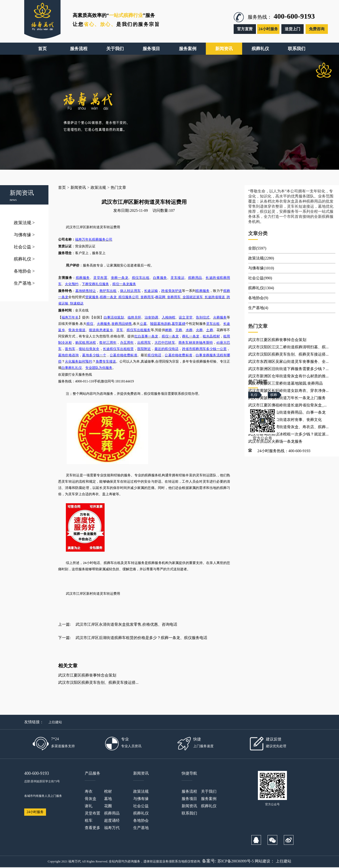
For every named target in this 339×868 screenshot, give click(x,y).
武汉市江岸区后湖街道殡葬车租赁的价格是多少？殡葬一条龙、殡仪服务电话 (141, 638)
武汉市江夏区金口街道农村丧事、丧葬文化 (285, 420)
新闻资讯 (78, 187)
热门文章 (118, 187)
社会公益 (24, 247)
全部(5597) (257, 248)
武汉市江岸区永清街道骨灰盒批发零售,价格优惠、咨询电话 (126, 624)
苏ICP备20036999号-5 (236, 861)
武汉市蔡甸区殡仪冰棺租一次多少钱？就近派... (288, 434)
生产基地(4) (258, 308)
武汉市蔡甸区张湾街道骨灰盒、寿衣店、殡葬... (288, 427)
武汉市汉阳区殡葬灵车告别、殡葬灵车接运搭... (98, 682)
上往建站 (55, 722)
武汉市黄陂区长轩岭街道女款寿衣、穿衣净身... (288, 391)
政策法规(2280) (261, 258)
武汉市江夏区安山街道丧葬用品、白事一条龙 (287, 412)
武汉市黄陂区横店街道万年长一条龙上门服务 (287, 398)
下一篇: (64, 638)
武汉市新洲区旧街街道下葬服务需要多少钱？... (288, 369)
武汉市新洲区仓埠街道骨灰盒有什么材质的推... (288, 376)
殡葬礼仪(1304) (261, 288)
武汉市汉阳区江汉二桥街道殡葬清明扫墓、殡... (288, 347)
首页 (62, 187)
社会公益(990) (260, 278)
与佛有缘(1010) (261, 268)
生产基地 (24, 283)
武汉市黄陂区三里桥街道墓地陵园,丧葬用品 (285, 383)
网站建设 (262, 861)
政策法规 (24, 223)
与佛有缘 (24, 235)
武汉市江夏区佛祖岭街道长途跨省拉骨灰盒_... (287, 405)
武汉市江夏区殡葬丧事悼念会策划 (87, 675)
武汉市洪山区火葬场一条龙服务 (275, 441)
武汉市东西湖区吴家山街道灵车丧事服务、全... (288, 362)
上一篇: (64, 624)
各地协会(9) (258, 298)
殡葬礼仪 (24, 259)
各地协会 (24, 271)
